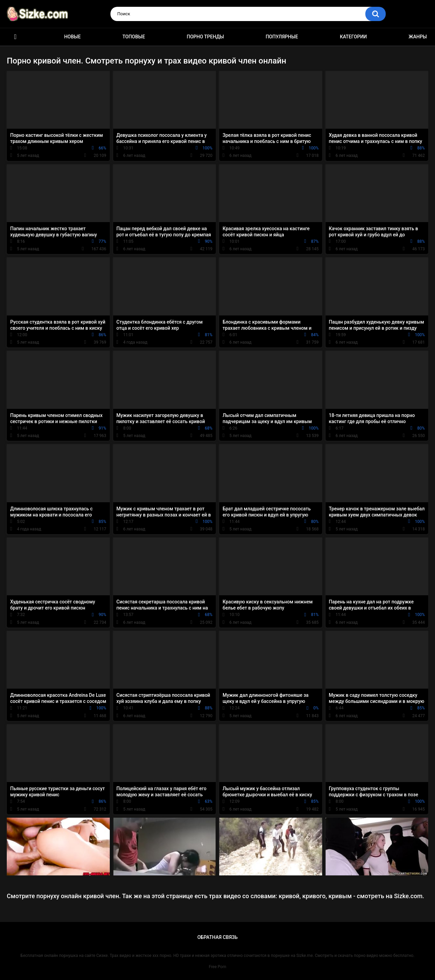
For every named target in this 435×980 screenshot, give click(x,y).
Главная (15, 37)
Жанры (418, 37)
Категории (353, 37)
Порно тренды (205, 37)
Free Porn (217, 967)
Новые (72, 37)
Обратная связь (217, 937)
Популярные (282, 37)
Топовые (134, 37)
